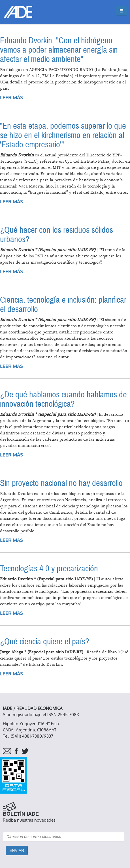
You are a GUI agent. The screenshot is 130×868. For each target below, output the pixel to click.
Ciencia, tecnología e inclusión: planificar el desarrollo (63, 305)
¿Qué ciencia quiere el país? (45, 642)
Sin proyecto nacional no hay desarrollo (61, 483)
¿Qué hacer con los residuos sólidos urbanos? (57, 235)
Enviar (17, 850)
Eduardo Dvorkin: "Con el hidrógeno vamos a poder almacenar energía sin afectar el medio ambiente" (59, 50)
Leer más (11, 98)
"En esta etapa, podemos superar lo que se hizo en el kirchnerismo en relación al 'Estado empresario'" (63, 135)
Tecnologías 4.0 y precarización (49, 569)
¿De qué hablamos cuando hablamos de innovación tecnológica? (63, 399)
